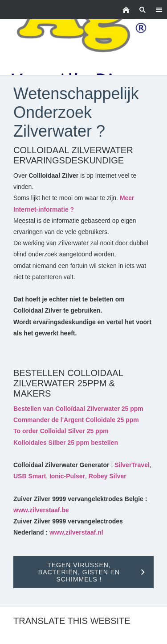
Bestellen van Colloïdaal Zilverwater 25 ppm (78, 409)
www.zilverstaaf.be (41, 510)
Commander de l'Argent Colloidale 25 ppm (76, 420)
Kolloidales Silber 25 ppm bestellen (66, 443)
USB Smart (30, 476)
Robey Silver (108, 476)
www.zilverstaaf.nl (76, 532)
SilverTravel (132, 465)
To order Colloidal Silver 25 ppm (61, 431)
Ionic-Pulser (67, 476)
